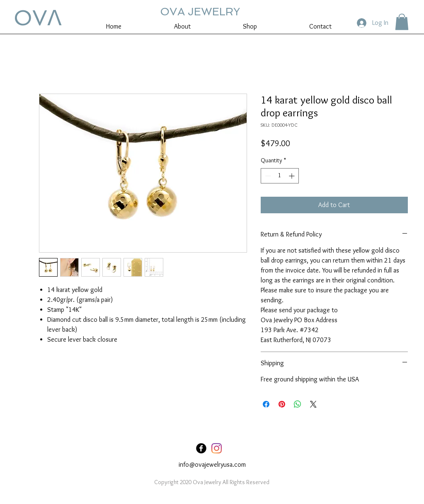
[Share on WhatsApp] (298, 404)
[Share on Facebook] (266, 404)
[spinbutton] (280, 176)
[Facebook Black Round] (201, 448)
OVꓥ (38, 18)
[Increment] (292, 176)
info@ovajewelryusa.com (212, 464)
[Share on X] (313, 404)
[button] (402, 22)
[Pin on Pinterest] (282, 404)
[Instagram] (217, 448)
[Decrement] (267, 176)
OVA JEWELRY (200, 12)
